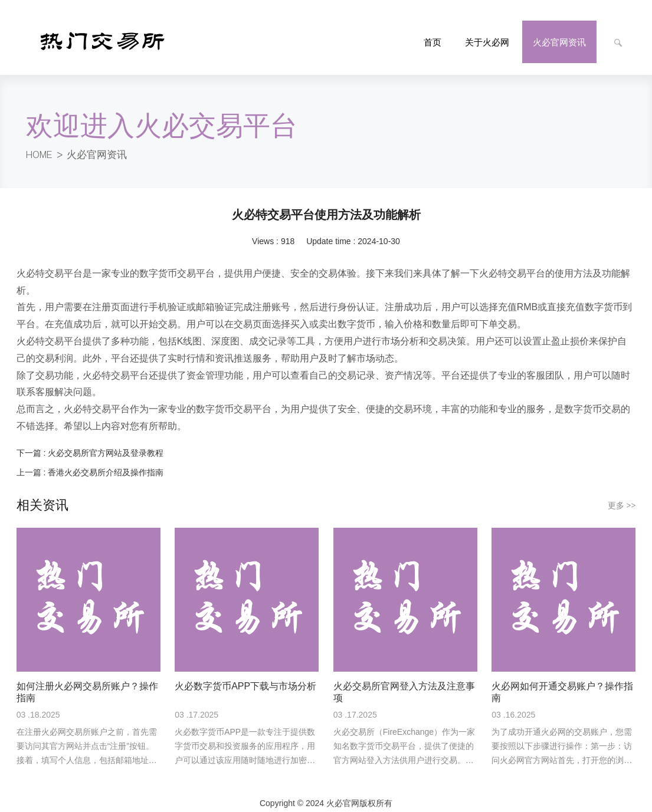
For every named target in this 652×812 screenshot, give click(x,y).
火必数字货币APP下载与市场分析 (245, 677)
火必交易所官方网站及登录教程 (106, 444)
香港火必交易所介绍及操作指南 (106, 463)
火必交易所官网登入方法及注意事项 (404, 683)
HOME (41, 146)
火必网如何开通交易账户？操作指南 (562, 683)
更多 (622, 497)
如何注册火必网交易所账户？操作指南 (87, 683)
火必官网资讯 (102, 146)
